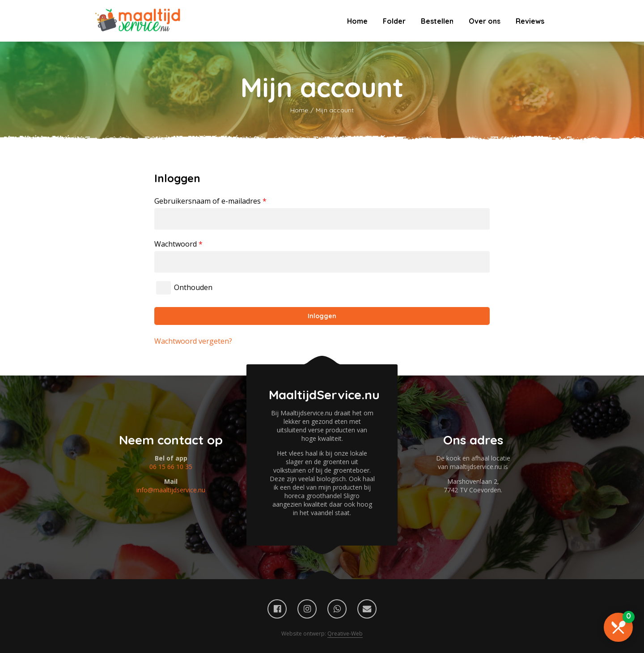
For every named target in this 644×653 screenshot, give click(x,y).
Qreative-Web (345, 634)
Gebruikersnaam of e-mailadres (210, 201)
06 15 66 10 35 (171, 467)
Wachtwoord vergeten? (193, 341)
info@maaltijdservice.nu (171, 490)
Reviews (530, 21)
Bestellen (437, 21)
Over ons (485, 21)
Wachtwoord (178, 244)
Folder (394, 21)
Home (357, 21)
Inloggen (322, 316)
